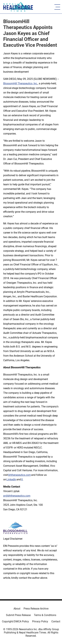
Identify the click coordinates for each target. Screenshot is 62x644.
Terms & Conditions (45, 615)
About (17, 609)
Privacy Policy (40, 621)
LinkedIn (11, 479)
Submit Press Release (18, 615)
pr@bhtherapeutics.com (17, 496)
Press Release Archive (36, 609)
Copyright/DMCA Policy (15, 621)
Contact (56, 621)
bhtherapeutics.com (20, 475)
